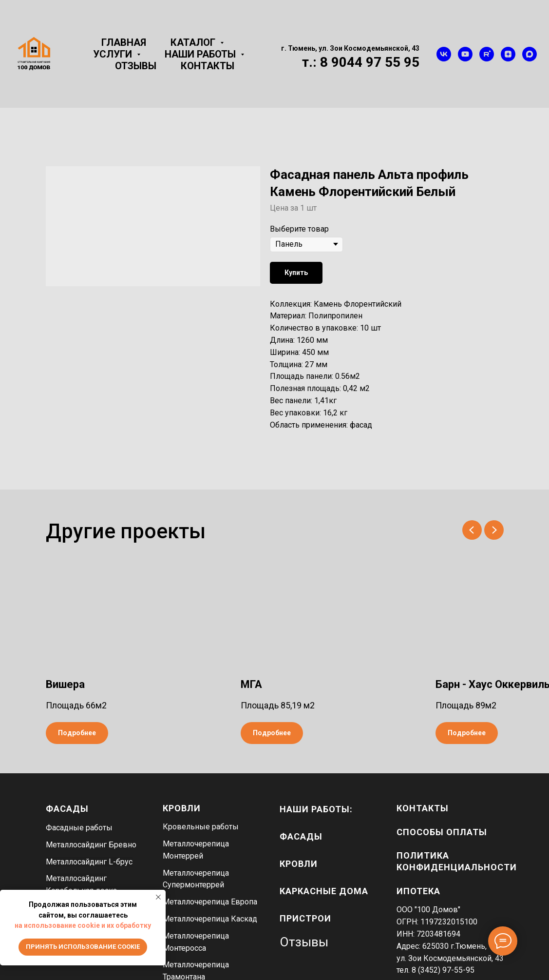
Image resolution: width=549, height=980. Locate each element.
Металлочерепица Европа (210, 902)
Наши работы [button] (201, 54)
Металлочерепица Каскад (210, 919)
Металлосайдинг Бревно (91, 845)
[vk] (444, 54)
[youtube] (465, 54)
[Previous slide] (472, 530)
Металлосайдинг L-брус (89, 862)
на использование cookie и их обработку (83, 925)
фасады (301, 836)
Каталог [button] (194, 42)
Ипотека (418, 891)
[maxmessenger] (530, 54)
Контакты (208, 66)
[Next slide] (494, 530)
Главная (124, 42)
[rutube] (487, 54)
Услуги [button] (114, 54)
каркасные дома (324, 891)
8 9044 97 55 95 (370, 62)
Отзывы (136, 66)
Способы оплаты (442, 832)
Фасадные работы (79, 828)
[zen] (508, 54)
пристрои (305, 918)
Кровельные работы (201, 827)
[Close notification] (158, 897)
